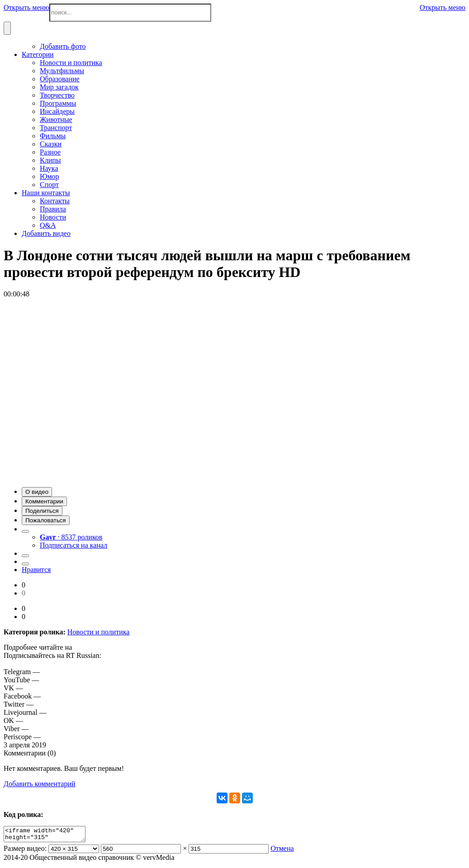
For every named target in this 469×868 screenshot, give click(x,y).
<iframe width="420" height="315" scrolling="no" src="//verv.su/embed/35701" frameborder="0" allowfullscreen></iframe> (49, 835)
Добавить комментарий (40, 784)
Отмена (282, 851)
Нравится (36, 570)
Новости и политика (99, 632)
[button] (37, 492)
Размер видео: (25, 851)
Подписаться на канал (73, 545)
